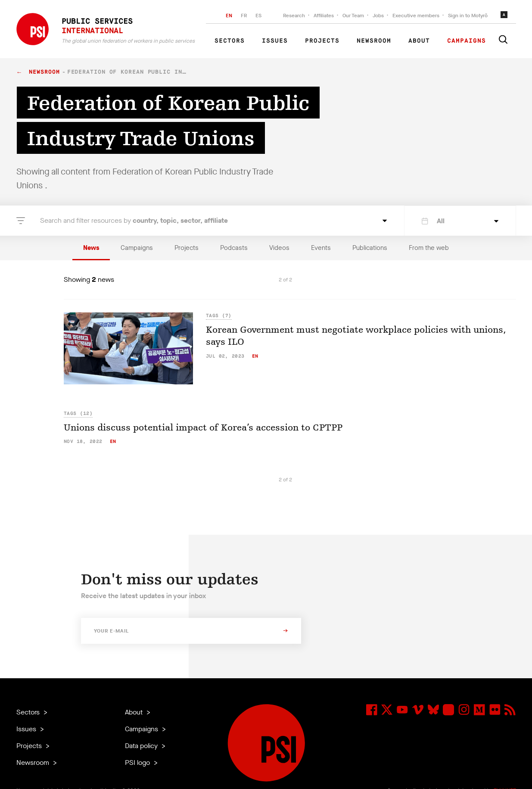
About (419, 41)
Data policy (142, 746)
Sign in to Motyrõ (468, 16)
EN (229, 16)
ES (258, 16)
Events (321, 248)
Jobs (378, 16)
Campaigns (467, 41)
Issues (275, 41)
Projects (322, 41)
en (255, 356)
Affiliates (324, 16)
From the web (429, 248)
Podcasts (234, 248)
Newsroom (374, 41)
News (91, 248)
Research (294, 16)
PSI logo (138, 762)
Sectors (230, 41)
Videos (279, 248)
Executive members (416, 16)
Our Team (353, 16)
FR (244, 16)
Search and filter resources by (134, 220)
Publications (370, 248)
